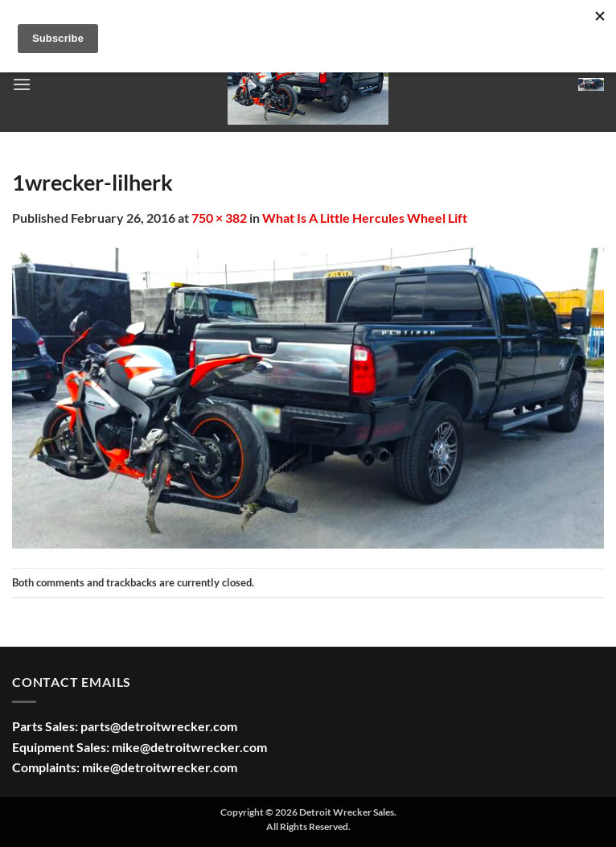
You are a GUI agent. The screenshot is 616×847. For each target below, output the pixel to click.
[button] (22, 84)
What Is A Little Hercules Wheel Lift (365, 218)
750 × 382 (219, 218)
